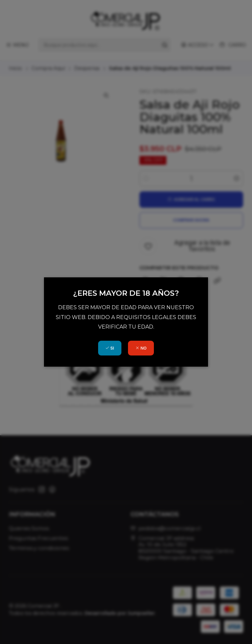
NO (141, 348)
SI (110, 348)
